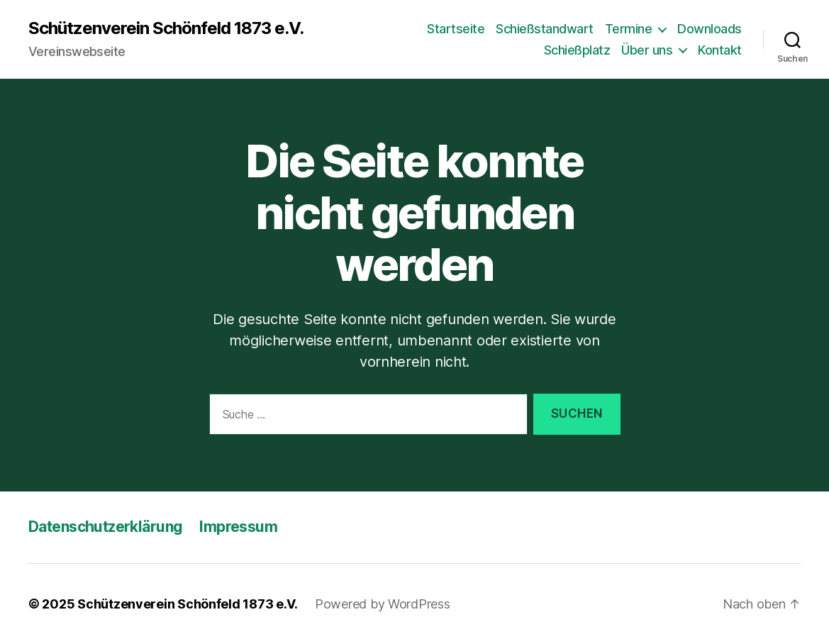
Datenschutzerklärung (105, 527)
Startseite (456, 29)
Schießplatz (577, 50)
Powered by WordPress (383, 604)
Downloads (710, 29)
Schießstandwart (545, 29)
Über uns (647, 50)
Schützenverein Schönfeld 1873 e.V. (166, 28)
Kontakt (720, 50)
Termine (629, 29)
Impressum (238, 527)
